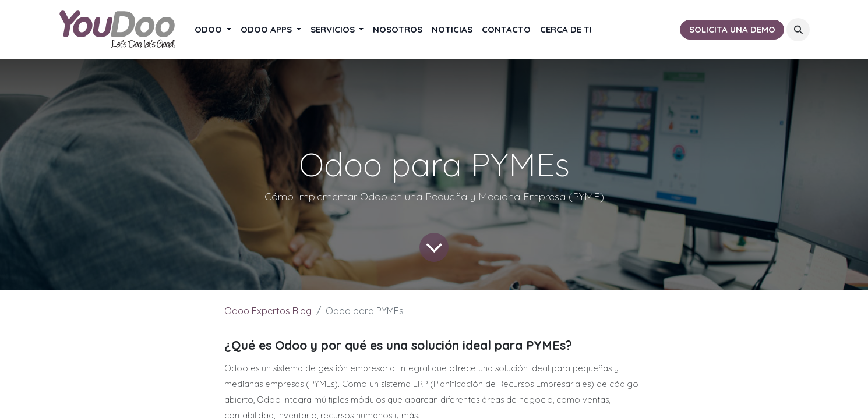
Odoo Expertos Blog (268, 311)
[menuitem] (213, 30)
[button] (798, 30)
